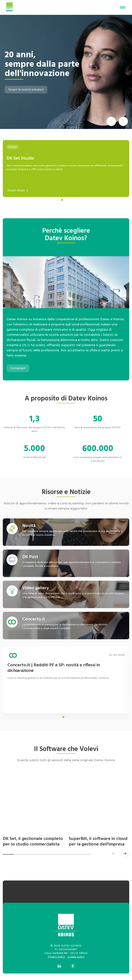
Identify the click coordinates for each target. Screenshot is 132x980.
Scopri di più (18, 190)
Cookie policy (76, 957)
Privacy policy (56, 957)
